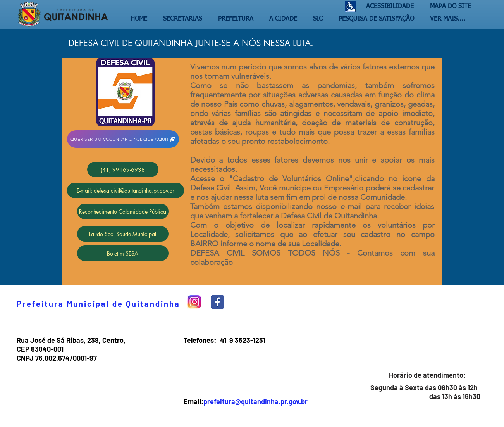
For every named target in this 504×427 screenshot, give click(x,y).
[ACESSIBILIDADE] (387, 7)
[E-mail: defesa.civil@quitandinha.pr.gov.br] (126, 190)
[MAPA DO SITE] (449, 7)
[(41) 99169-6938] (123, 169)
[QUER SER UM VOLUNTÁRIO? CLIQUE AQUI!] (123, 139)
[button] (185, 19)
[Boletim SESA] (123, 253)
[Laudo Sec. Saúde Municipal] (123, 234)
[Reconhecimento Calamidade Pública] (123, 211)
